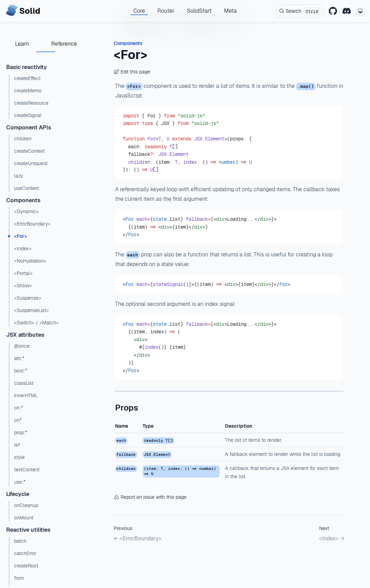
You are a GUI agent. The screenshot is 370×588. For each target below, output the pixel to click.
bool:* (21, 371)
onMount (24, 518)
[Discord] (347, 11)
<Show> (23, 286)
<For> (21, 236)
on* (18, 420)
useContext (26, 188)
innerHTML (26, 395)
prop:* (21, 433)
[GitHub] (333, 11)
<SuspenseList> (31, 310)
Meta (230, 11)
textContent (27, 470)
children (23, 139)
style (19, 457)
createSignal (28, 115)
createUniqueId (31, 163)
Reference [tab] (64, 44)
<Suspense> (28, 298)
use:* (20, 482)
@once (22, 346)
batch (20, 541)
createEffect (27, 78)
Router (166, 11)
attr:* (19, 358)
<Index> (23, 249)
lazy (19, 176)
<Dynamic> (26, 211)
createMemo (28, 91)
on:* (19, 408)
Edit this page (132, 72)
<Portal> (23, 273)
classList (24, 383)
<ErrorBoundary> (32, 224)
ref (17, 445)
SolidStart (199, 11)
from (19, 578)
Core (139, 11)
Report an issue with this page (150, 497)
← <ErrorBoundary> (138, 538)
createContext (29, 151)
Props (127, 408)
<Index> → (332, 538)
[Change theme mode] (360, 11)
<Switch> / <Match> (36, 323)
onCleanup (26, 505)
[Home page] (23, 11)
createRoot (26, 566)
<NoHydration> (30, 261)
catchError (25, 553)
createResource (31, 103)
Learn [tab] (22, 44)
